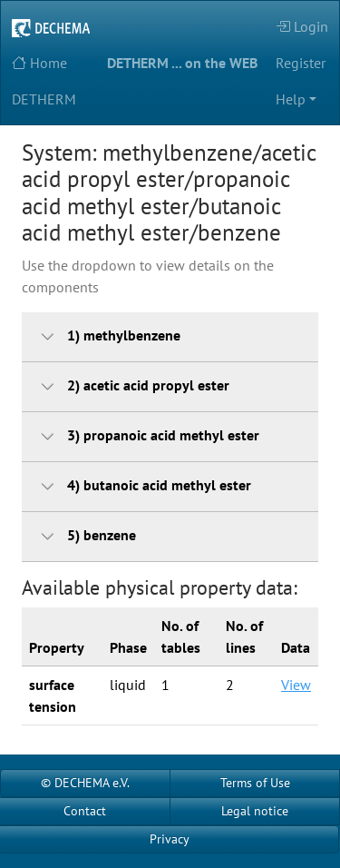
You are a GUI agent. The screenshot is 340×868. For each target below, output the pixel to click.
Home (39, 63)
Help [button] (291, 99)
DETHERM (44, 99)
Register (301, 63)
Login (302, 26)
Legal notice (255, 811)
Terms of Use (255, 783)
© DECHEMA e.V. (85, 783)
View (296, 685)
